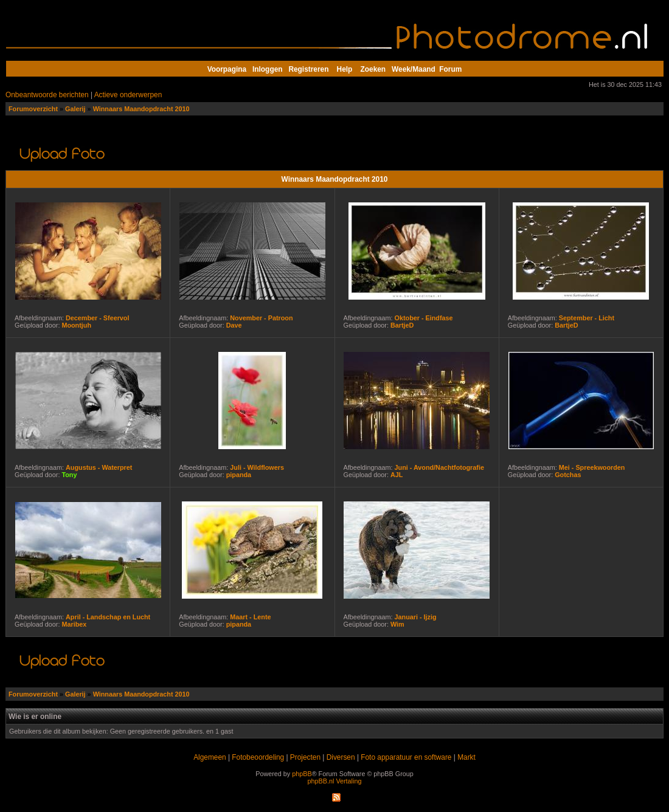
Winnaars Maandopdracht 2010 (141, 109)
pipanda (239, 475)
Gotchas (568, 475)
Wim (397, 624)
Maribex (74, 624)
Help (345, 69)
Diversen (341, 757)
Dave (234, 325)
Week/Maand (414, 69)
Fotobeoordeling (258, 757)
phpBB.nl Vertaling (335, 781)
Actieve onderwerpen (128, 95)
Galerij (75, 109)
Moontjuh (76, 325)
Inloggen (267, 69)
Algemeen (210, 757)
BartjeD (402, 325)
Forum (450, 69)
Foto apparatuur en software (406, 757)
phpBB (302, 774)
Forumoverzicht (33, 109)
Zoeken (373, 69)
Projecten (305, 757)
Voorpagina (227, 69)
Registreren (308, 69)
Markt (466, 757)
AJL (397, 475)
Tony (69, 475)
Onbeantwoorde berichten (47, 95)
